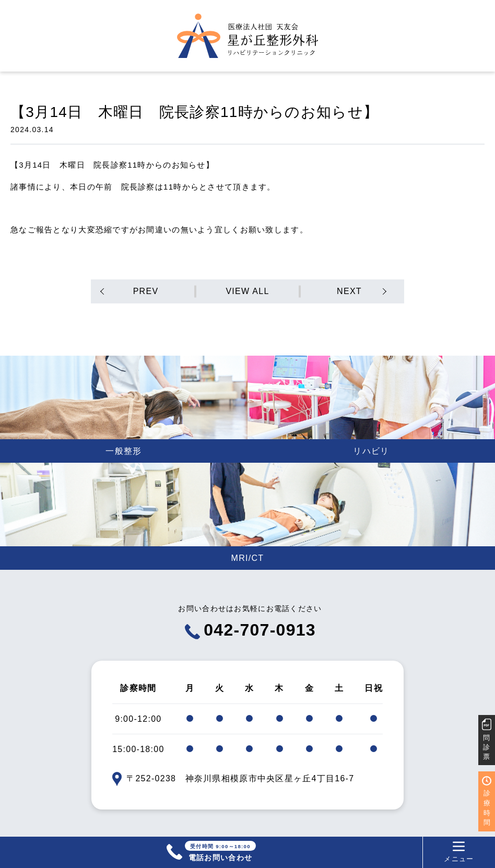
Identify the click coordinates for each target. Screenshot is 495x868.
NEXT (349, 291)
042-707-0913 (250, 630)
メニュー (459, 852)
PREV (146, 291)
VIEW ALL (247, 291)
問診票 (487, 747)
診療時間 (487, 808)
